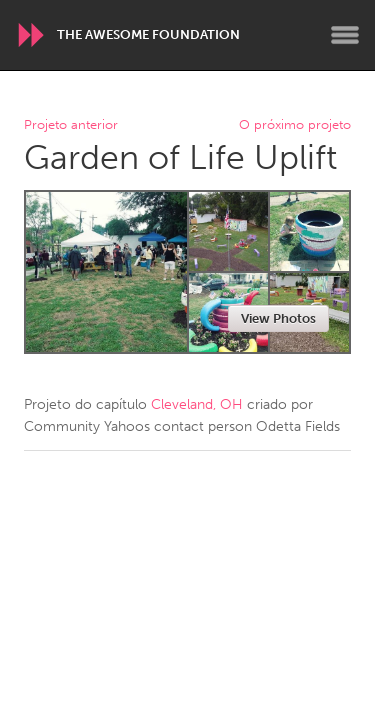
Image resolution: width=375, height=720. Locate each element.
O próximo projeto (295, 125)
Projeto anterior (71, 125)
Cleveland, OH (197, 404)
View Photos (278, 318)
